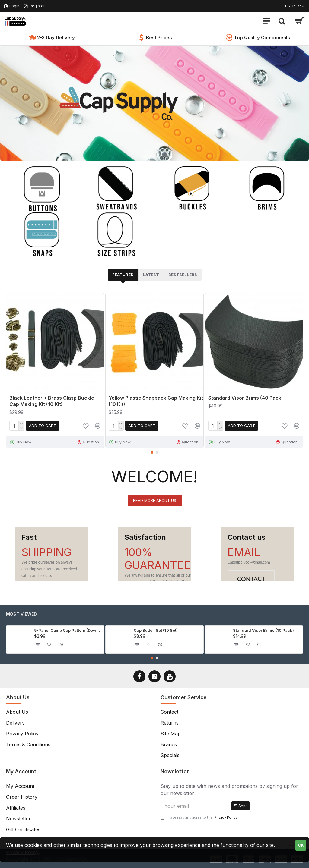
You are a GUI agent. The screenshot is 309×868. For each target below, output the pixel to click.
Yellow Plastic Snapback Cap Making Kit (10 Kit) (156, 401)
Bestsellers (183, 275)
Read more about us (155, 500)
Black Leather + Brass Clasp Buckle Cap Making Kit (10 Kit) (52, 401)
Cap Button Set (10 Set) (156, 630)
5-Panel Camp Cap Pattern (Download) (68, 630)
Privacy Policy (22, 852)
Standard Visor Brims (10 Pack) (263, 630)
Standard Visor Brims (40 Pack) (246, 398)
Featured (123, 275)
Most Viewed (21, 614)
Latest (151, 275)
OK (301, 845)
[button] (152, 452)
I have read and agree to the (199, 818)
